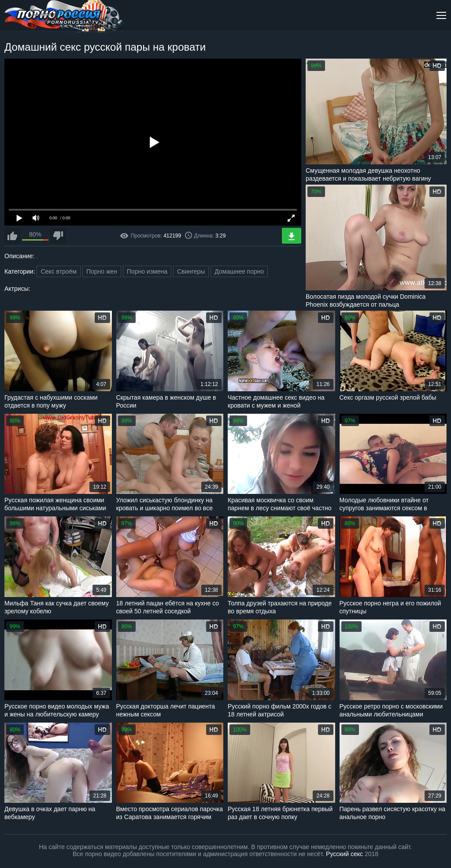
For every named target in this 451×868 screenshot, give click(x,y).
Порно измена (147, 271)
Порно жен (102, 271)
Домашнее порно (239, 271)
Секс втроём (59, 271)
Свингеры (191, 271)
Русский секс (344, 854)
